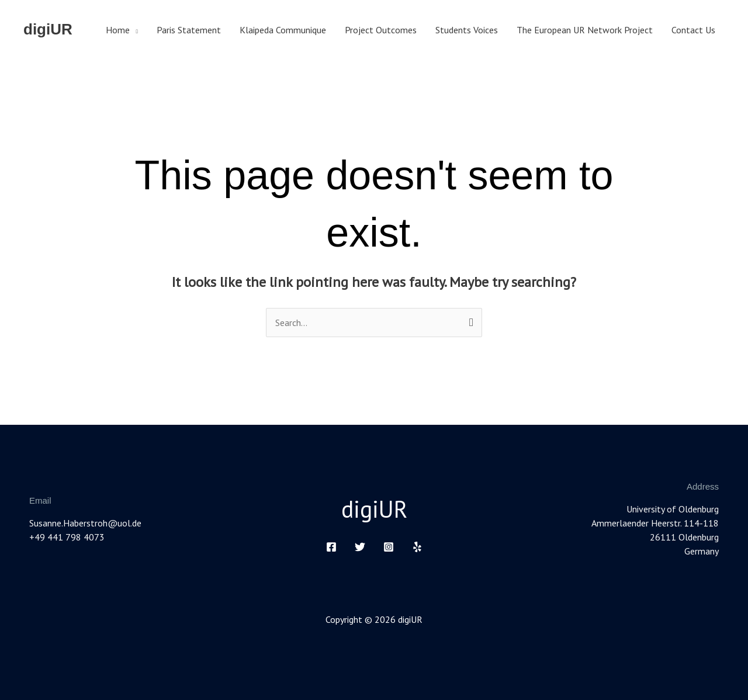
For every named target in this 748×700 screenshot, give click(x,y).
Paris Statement (189, 30)
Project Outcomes (381, 30)
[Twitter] (360, 547)
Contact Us (693, 30)
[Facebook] (331, 547)
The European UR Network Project (585, 30)
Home (118, 30)
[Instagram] (389, 547)
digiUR (48, 29)
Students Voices (467, 30)
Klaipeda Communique (283, 30)
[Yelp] (417, 547)
